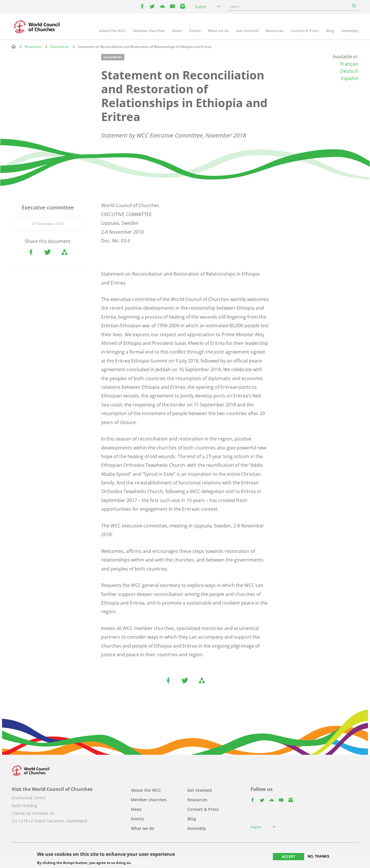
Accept (288, 857)
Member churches (149, 31)
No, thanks (318, 856)
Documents (60, 47)
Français (349, 64)
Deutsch (349, 71)
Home (14, 47)
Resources (275, 31)
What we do (218, 31)
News (177, 31)
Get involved (247, 31)
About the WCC (112, 31)
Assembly (350, 31)
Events (195, 31)
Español (350, 78)
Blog (330, 31)
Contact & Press (305, 31)
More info (141, 863)
